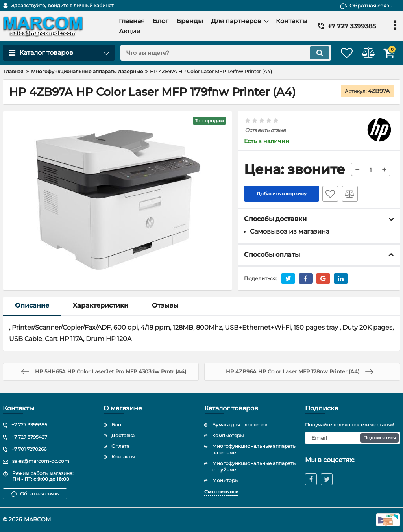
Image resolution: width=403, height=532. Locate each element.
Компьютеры (228, 435)
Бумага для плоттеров (240, 425)
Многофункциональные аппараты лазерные (254, 449)
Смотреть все (221, 492)
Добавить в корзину (282, 194)
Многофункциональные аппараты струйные (254, 467)
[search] (216, 53)
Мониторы (225, 480)
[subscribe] (353, 438)
